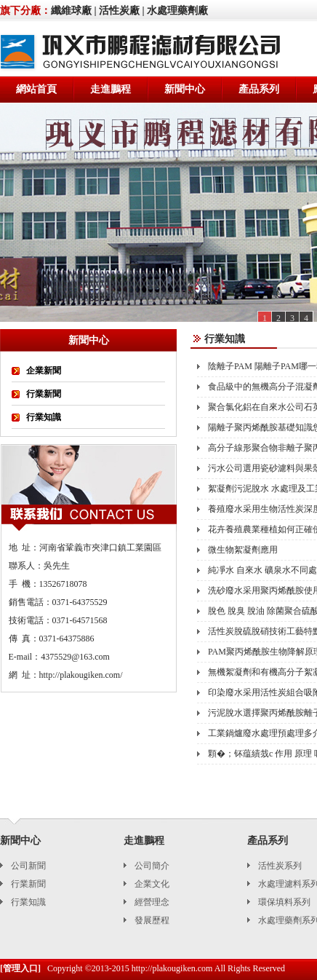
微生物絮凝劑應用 (243, 550)
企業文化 (152, 884)
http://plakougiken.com (172, 968)
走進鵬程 (111, 89)
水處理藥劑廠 (177, 11)
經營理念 (152, 902)
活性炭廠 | (122, 11)
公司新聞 (28, 866)
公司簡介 (152, 866)
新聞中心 (185, 89)
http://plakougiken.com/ (81, 675)
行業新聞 (44, 394)
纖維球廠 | (74, 11)
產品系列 (259, 89)
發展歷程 (152, 920)
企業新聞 (44, 371)
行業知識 (44, 417)
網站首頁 (36, 89)
